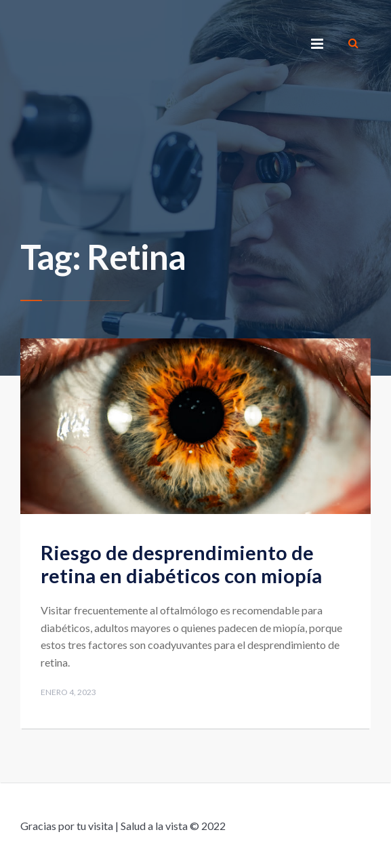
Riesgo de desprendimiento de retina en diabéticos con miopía (181, 564)
